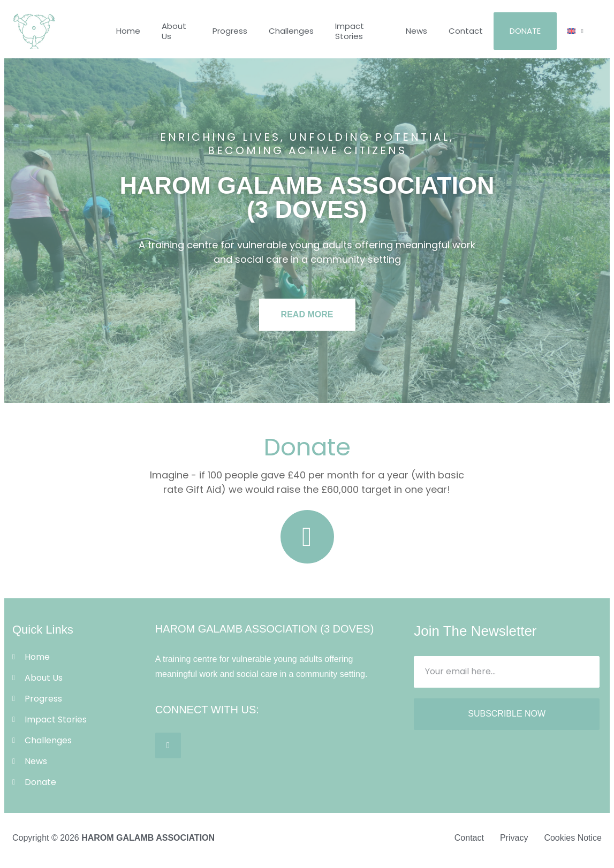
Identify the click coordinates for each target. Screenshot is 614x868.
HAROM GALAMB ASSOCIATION (148, 838)
